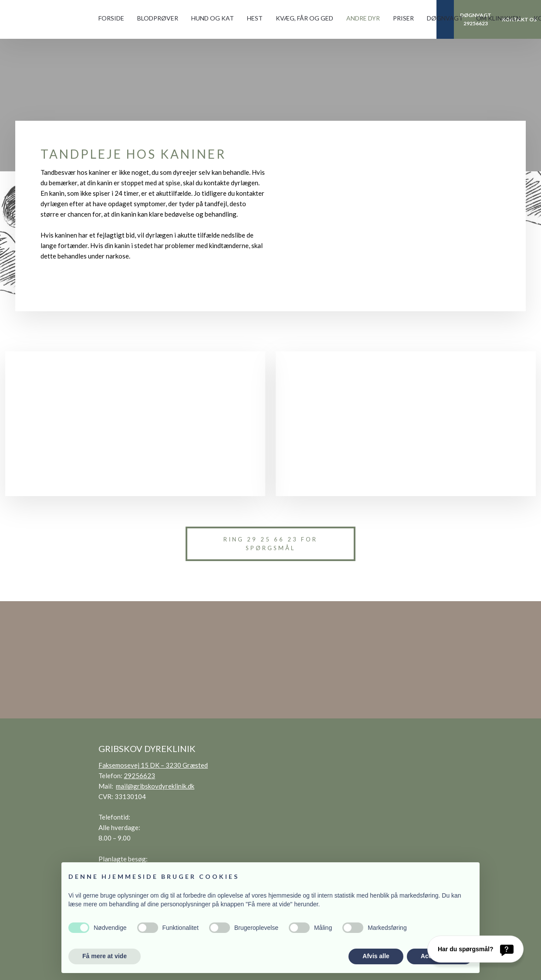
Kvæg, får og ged (304, 18)
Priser (403, 18)
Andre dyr (363, 18)
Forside (111, 18)
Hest (255, 18)
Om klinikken (498, 18)
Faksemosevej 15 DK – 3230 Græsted (153, 765)
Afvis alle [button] (376, 956)
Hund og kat (213, 18)
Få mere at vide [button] (105, 956)
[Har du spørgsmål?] (475, 949)
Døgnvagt (445, 18)
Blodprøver (158, 18)
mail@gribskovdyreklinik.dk (155, 786)
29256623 (139, 776)
